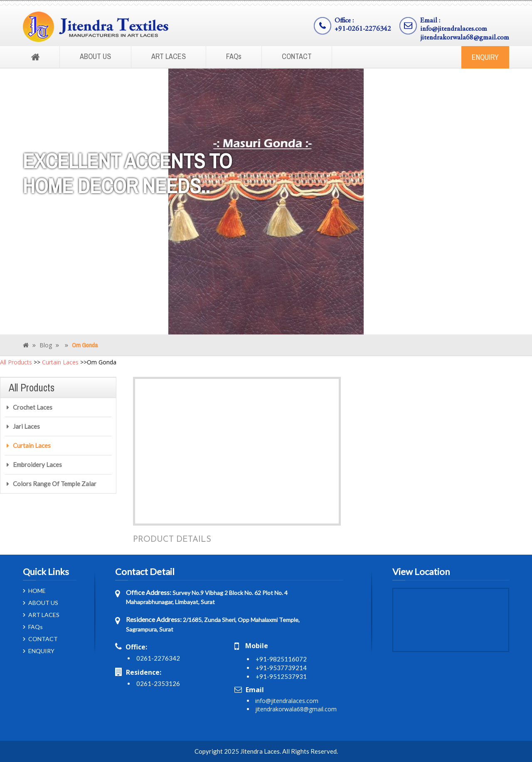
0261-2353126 (158, 683)
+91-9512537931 (281, 676)
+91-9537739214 (281, 668)
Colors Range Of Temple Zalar (55, 484)
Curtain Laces (60, 362)
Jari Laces (26, 426)
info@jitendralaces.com (454, 29)
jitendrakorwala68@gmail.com (465, 38)
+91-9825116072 (281, 659)
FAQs (234, 56)
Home (35, 57)
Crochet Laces (33, 407)
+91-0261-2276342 (363, 29)
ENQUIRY (485, 57)
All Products (16, 362)
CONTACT (297, 56)
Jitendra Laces (260, 751)
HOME (37, 591)
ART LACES (169, 56)
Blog (46, 345)
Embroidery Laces (37, 465)
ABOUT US (95, 56)
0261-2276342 (158, 658)
